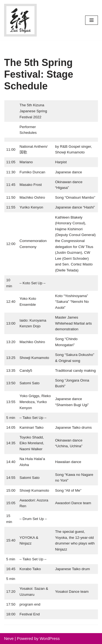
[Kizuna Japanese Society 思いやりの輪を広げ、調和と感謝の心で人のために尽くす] (20, 20)
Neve (9, 638)
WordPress (50, 638)
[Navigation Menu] (92, 20)
